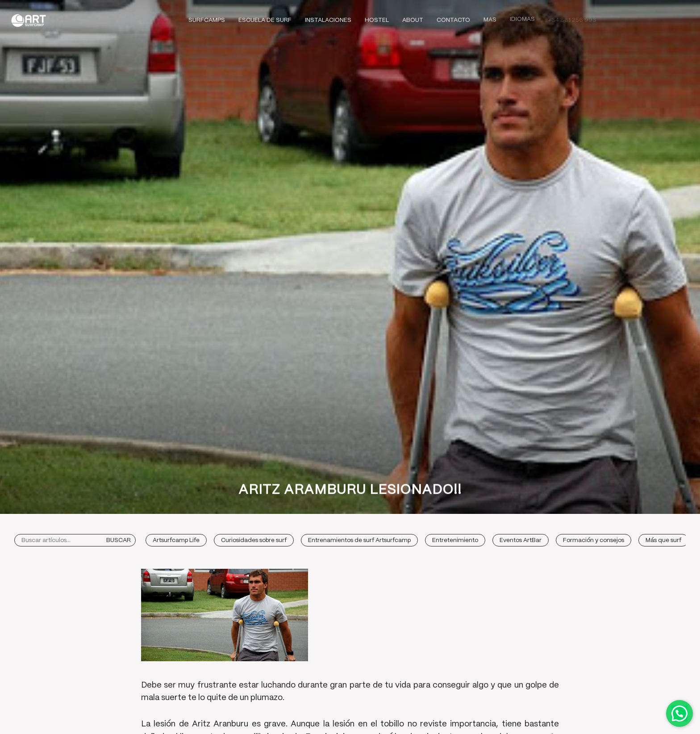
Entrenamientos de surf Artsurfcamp (359, 540)
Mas (490, 19)
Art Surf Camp (31, 20)
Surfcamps (207, 20)
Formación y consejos (594, 540)
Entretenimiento (455, 540)
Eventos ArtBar (521, 540)
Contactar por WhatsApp (679, 713)
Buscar (119, 540)
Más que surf (663, 540)
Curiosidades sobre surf (254, 540)
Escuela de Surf (265, 20)
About (413, 20)
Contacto (453, 19)
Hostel (377, 20)
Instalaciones (328, 20)
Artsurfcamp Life (176, 540)
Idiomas (522, 18)
